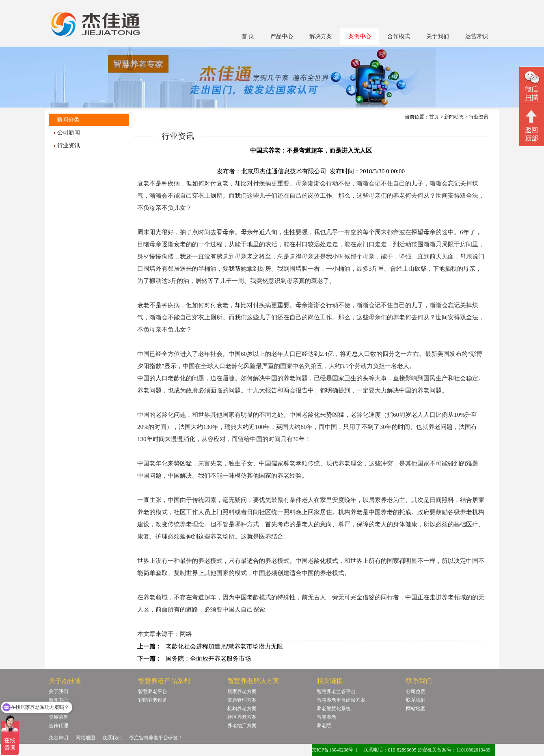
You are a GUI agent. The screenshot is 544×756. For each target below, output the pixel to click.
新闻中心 (58, 700)
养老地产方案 (242, 726)
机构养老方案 (242, 709)
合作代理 (58, 726)
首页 (434, 117)
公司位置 (416, 691)
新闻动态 (454, 117)
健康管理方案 (242, 700)
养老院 (324, 726)
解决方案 (321, 36)
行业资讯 (69, 145)
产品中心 (282, 36)
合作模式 (399, 36)
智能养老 (326, 717)
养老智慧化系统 (334, 709)
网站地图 (416, 709)
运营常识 (477, 36)
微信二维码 (532, 86)
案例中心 (360, 36)
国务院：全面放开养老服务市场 (208, 659)
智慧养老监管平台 (336, 691)
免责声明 (58, 738)
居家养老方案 (242, 691)
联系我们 (416, 700)
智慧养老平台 (153, 691)
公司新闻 (69, 132)
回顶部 (532, 125)
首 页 (248, 36)
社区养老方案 (242, 717)
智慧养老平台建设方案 (341, 700)
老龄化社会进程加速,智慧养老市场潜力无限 (224, 646)
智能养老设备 (153, 700)
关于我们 (438, 36)
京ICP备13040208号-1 (335, 750)
